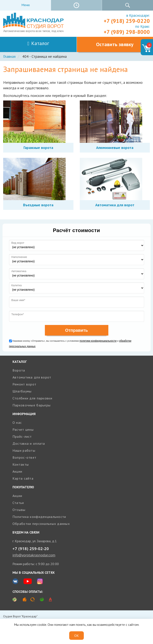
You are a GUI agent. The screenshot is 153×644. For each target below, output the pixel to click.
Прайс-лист (22, 436)
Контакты (21, 464)
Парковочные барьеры (32, 405)
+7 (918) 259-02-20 (31, 549)
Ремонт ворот (24, 384)
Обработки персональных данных (41, 524)
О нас (17, 422)
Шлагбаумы (22, 391)
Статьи (18, 503)
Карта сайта (23, 478)
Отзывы (19, 510)
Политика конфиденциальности (39, 517)
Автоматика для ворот (32, 377)
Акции (17, 471)
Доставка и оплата (29, 443)
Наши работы (24, 450)
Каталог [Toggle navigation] (38, 43)
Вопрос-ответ (24, 457)
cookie (42, 625)
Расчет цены (23, 429)
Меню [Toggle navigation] (26, 5)
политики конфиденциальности (98, 341)
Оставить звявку (115, 44)
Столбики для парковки (32, 398)
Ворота (19, 370)
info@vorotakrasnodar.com (34, 555)
